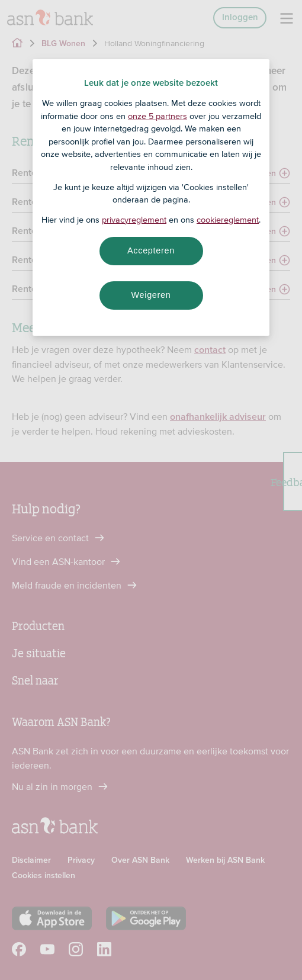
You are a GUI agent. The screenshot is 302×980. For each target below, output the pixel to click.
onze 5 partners (158, 116)
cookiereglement (228, 220)
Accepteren (151, 250)
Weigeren (151, 295)
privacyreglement (134, 220)
